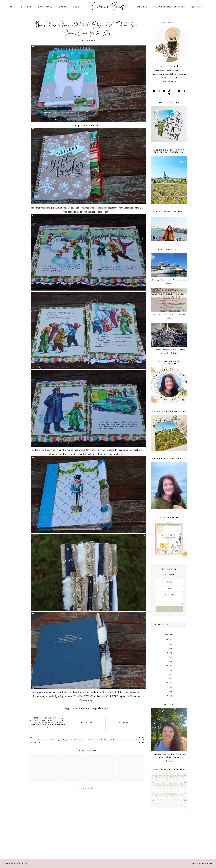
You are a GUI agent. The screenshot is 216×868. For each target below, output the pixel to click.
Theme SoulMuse (202, 864)
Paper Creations (53, 723)
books (63, 7)
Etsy (52, 720)
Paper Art (39, 723)
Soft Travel (45, 7)
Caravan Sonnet (108, 7)
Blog (76, 7)
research (196, 7)
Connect (26, 7)
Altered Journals (42, 718)
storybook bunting (41, 725)
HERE (115, 696)
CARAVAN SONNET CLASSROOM (169, 7)
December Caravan (40, 720)
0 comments (125, 723)
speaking (142, 7)
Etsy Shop (61, 720)
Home (13, 7)
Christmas (57, 718)
